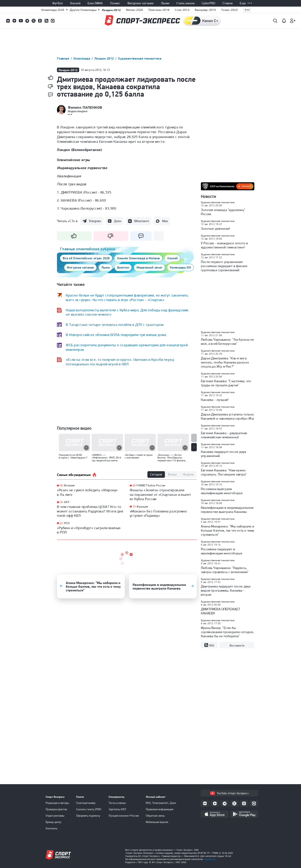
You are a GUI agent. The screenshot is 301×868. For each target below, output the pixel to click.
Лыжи (165, 3)
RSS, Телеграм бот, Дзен (161, 803)
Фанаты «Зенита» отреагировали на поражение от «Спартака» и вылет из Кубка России (160, 494)
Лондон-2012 (111, 10)
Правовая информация (160, 809)
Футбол (58, 3)
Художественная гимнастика (140, 58)
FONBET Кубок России (151, 485)
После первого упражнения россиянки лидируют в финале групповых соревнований (224, 266)
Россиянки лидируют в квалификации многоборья (221, 551)
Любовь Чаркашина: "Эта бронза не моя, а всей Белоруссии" (227, 342)
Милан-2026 (135, 10)
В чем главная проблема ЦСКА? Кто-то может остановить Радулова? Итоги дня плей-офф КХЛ (90, 511)
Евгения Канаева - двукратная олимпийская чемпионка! (224, 435)
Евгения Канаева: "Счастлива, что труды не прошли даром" (226, 383)
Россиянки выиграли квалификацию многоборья (222, 491)
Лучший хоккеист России (124, 816)
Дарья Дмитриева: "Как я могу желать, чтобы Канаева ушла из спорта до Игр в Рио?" (225, 362)
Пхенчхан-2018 (159, 10)
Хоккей (75, 3)
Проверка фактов (56, 809)
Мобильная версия (157, 822)
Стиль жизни (185, 3)
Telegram (95, 221)
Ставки (227, 3)
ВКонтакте (142, 221)
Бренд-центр (53, 822)
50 (61, 485)
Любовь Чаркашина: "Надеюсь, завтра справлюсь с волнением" (225, 570)
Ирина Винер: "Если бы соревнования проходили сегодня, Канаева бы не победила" (227, 632)
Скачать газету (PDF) (89, 809)
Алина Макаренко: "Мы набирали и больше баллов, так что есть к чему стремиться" (227, 530)
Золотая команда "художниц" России (223, 212)
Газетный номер (86, 803)
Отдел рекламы (55, 816)
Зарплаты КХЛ (117, 809)
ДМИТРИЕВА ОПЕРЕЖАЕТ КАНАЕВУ (221, 611)
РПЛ (67, 523)
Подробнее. (210, 859)
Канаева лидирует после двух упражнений (223, 454)
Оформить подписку (88, 816)
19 (134, 507)
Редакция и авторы (57, 803)
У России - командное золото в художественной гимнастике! (224, 245)
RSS (209, 645)
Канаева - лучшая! (215, 400)
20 (134, 485)
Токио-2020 (229, 10)
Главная (64, 58)
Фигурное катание (141, 3)
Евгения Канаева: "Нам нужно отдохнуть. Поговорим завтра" (224, 472)
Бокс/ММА (95, 3)
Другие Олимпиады (83, 10)
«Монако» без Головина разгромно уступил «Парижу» (158, 513)
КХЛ (67, 502)
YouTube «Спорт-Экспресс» (229, 793)
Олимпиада (82, 58)
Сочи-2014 (182, 10)
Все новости (237, 645)
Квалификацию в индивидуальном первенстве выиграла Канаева (227, 510)
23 (61, 523)
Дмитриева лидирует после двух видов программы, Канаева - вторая (226, 590)
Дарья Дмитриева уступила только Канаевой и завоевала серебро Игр (227, 416)
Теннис (115, 3)
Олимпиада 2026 (53, 10)
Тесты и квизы (117, 803)
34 (61, 502)
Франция (142, 507)
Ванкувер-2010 (205, 10)
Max (165, 221)
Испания (69, 485)
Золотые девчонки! (215, 229)
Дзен (118, 221)
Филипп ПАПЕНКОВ (85, 107)
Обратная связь (155, 816)
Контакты (52, 828)
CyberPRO (209, 3)
